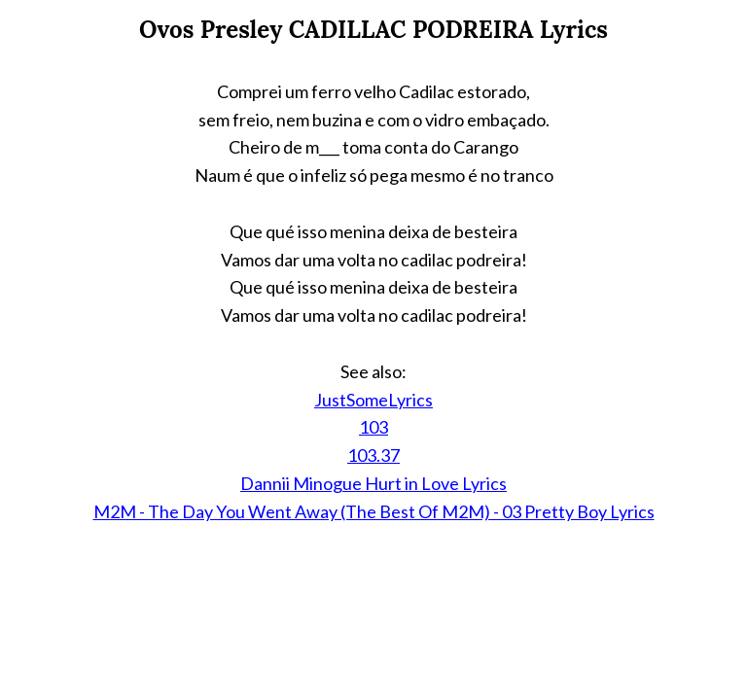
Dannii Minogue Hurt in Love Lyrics (373, 483)
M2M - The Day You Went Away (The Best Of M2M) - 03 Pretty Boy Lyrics (374, 511)
